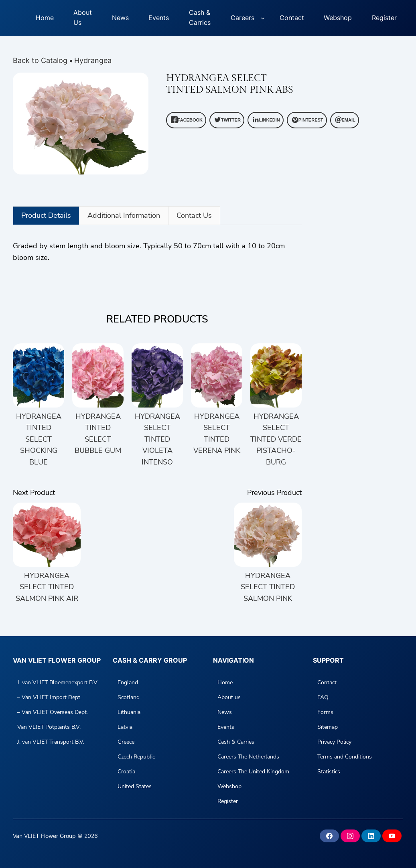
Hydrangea (93, 60)
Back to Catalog (41, 60)
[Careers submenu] (263, 18)
